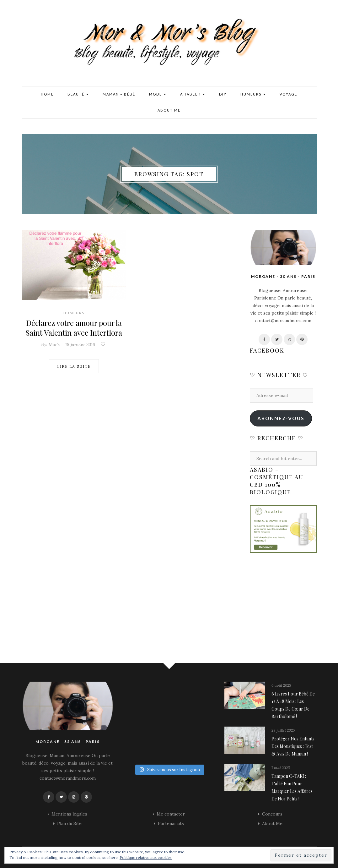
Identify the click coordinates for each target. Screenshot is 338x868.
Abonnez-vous (281, 418)
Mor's (54, 344)
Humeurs (253, 94)
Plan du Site (69, 823)
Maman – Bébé (119, 94)
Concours (272, 814)
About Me (169, 110)
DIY (223, 94)
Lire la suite (74, 365)
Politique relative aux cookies (146, 857)
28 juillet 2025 (283, 730)
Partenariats (171, 823)
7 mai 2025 (281, 768)
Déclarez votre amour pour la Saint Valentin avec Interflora (74, 327)
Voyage (288, 94)
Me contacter (171, 814)
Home (47, 94)
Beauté (78, 94)
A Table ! (193, 94)
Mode (158, 94)
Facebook (267, 350)
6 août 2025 (281, 685)
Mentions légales (69, 814)
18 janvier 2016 (80, 344)
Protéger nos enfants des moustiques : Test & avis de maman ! (293, 746)
